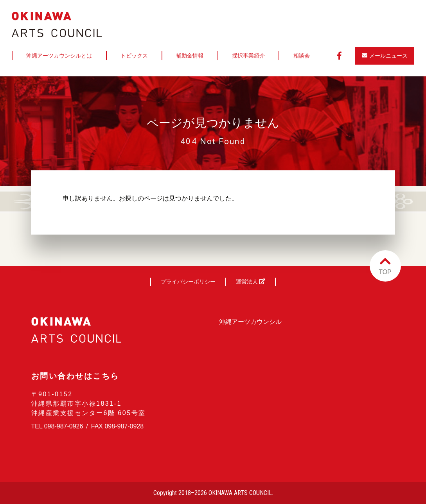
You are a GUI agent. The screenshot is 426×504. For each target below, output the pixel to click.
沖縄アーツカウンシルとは (59, 56)
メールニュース (385, 56)
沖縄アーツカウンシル (250, 322)
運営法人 (251, 282)
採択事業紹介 (248, 56)
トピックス (134, 56)
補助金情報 (190, 56)
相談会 (302, 56)
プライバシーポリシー (188, 282)
